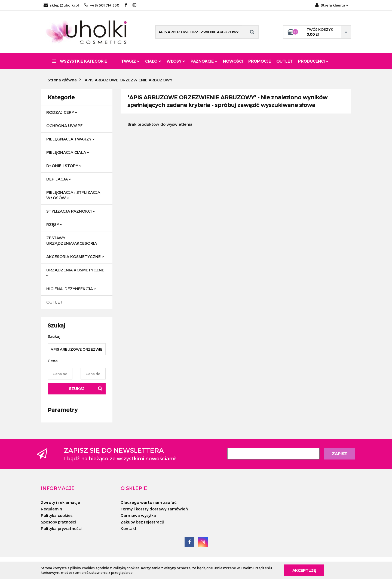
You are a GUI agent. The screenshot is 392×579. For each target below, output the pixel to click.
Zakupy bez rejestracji (142, 522)
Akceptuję (304, 570)
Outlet (284, 61)
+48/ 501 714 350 (102, 5)
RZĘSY (54, 224)
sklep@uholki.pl (61, 5)
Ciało (153, 61)
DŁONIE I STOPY (64, 166)
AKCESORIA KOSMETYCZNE (75, 257)
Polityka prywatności (61, 529)
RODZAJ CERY (62, 112)
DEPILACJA (59, 179)
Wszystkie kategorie (80, 61)
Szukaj (77, 389)
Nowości (233, 61)
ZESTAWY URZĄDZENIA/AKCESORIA (72, 241)
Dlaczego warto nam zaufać (148, 502)
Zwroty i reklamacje (60, 502)
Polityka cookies (57, 515)
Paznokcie (204, 61)
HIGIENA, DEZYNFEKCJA (71, 289)
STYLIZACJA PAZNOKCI (71, 211)
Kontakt (129, 529)
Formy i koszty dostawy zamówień (154, 509)
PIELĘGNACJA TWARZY (71, 139)
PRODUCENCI (313, 61)
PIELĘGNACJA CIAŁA (68, 152)
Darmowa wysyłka (138, 515)
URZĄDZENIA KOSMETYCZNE (75, 272)
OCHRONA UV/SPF (64, 126)
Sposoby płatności (58, 522)
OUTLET (54, 302)
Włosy (176, 61)
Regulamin (51, 509)
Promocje (260, 61)
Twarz (130, 61)
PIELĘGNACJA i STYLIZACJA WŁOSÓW (73, 195)
